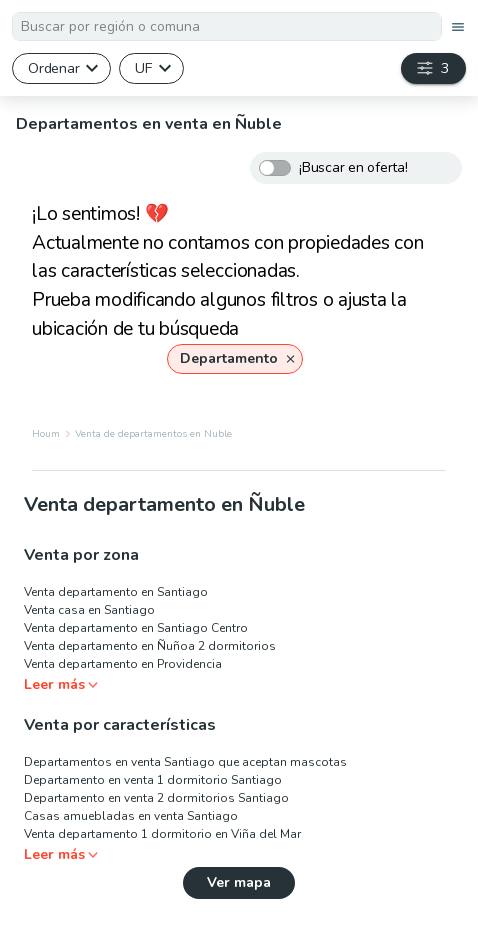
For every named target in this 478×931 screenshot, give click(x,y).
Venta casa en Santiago (89, 610)
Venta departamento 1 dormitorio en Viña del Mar (162, 834)
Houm (46, 434)
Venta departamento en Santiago (116, 592)
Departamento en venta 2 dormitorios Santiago (156, 798)
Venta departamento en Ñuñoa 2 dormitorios (150, 646)
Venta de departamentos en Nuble (153, 434)
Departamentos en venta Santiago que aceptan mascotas (185, 762)
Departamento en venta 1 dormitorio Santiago (153, 780)
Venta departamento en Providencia (123, 664)
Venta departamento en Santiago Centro (136, 628)
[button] (235, 359)
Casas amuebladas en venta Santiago (131, 816)
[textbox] (227, 26)
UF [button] (143, 68)
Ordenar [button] (53, 68)
